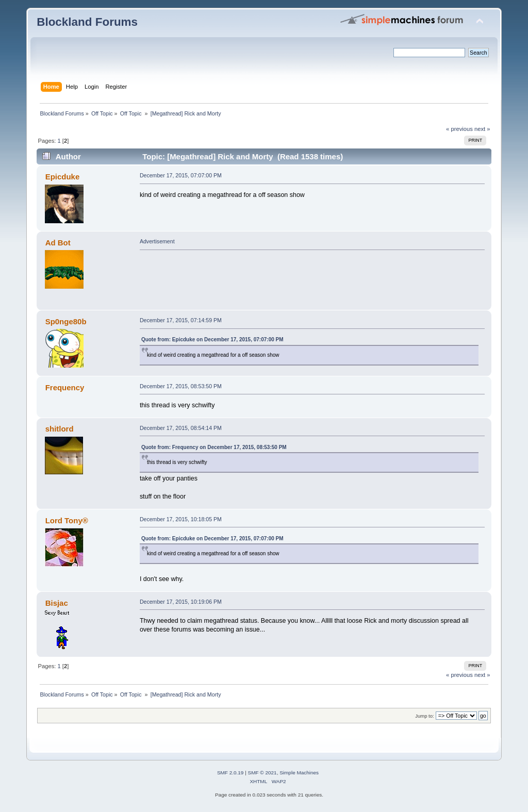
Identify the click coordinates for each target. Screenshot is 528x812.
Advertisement (157, 241)
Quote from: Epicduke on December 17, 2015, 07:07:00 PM (212, 339)
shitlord (60, 429)
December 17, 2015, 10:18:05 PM (181, 519)
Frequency (65, 387)
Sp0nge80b (66, 321)
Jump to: (425, 716)
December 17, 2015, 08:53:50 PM (181, 386)
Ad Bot (58, 243)
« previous (459, 129)
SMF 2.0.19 (230, 773)
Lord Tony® (67, 520)
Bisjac (57, 603)
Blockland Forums (87, 22)
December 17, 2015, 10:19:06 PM (181, 602)
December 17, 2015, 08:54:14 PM (181, 428)
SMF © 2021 (262, 773)
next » (482, 129)
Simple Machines (299, 773)
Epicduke (63, 177)
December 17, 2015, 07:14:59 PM (181, 320)
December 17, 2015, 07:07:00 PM (181, 175)
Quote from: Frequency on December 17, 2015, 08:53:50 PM (214, 447)
